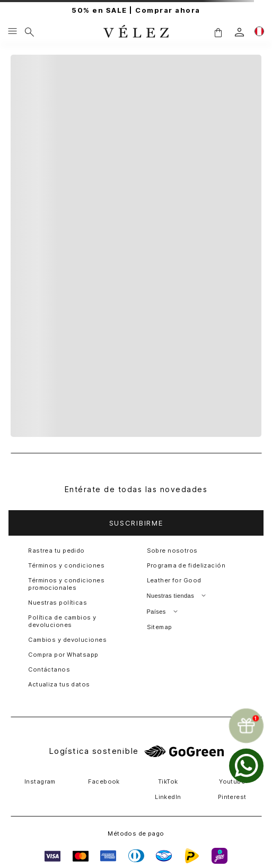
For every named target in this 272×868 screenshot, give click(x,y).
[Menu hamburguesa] (12, 32)
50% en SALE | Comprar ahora (136, 10)
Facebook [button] (104, 781)
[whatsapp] (246, 766)
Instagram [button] (40, 781)
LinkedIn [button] (168, 797)
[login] (239, 32)
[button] (218, 32)
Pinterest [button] (232, 797)
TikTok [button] (168, 781)
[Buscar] (29, 32)
